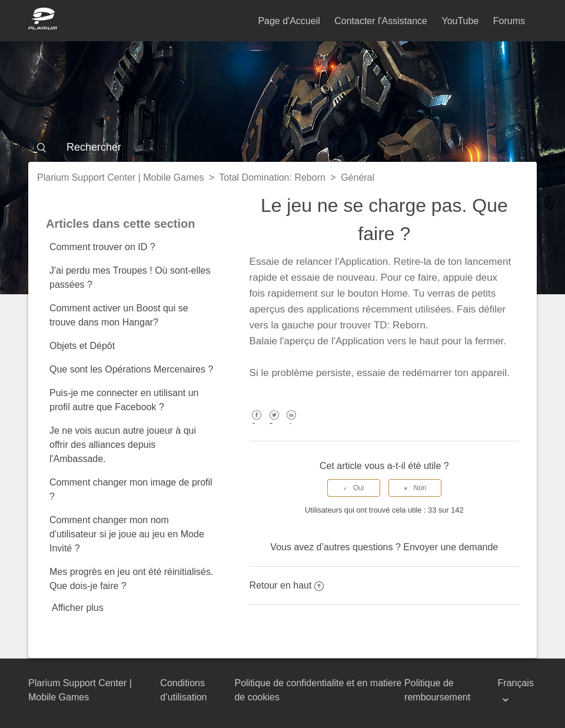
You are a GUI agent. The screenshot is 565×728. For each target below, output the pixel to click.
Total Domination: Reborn (272, 177)
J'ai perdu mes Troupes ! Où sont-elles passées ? (130, 277)
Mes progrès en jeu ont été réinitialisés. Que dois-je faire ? (131, 579)
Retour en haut (287, 585)
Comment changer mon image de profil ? (131, 489)
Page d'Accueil (289, 21)
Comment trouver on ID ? (102, 247)
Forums (509, 21)
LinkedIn (292, 423)
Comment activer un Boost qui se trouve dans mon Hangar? (119, 315)
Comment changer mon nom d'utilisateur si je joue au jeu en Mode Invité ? (127, 534)
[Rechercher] (282, 147)
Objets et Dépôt (82, 346)
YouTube (460, 21)
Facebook (257, 423)
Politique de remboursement (437, 690)
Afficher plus (78, 608)
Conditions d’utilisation (183, 690)
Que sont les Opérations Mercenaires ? (131, 369)
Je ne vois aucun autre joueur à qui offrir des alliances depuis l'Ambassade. (123, 445)
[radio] (354, 488)
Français (516, 683)
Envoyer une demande (451, 547)
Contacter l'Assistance (381, 21)
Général (358, 177)
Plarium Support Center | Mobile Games (120, 177)
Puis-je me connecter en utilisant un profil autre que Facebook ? (124, 400)
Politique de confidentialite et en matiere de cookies (318, 690)
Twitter (274, 423)
